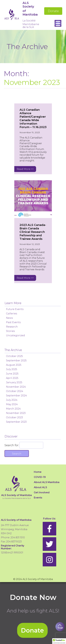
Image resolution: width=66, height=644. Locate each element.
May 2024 (12, 404)
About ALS (40, 487)
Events (38, 498)
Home (38, 472)
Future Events (15, 309)
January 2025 (14, 382)
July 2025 (12, 369)
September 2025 (16, 361)
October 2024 (15, 391)
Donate (53, 11)
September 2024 (16, 396)
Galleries (12, 314)
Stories (10, 331)
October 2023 (14, 417)
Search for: (12, 445)
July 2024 (12, 400)
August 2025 (14, 365)
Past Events (13, 322)
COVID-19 (40, 477)
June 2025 (12, 374)
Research (12, 327)
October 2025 (14, 356)
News (9, 318)
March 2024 (13, 409)
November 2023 (16, 413)
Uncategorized (15, 335)
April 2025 (12, 378)
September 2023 (16, 422)
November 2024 (16, 387)
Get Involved (42, 492)
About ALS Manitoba (47, 482)
